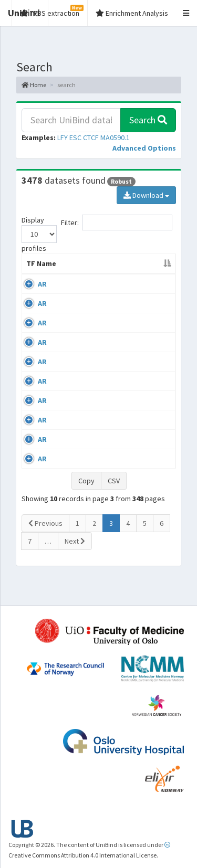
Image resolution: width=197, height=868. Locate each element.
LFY (63, 137)
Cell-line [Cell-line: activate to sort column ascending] (90, 274)
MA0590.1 (115, 137)
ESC (75, 137)
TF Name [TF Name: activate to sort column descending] (36, 269)
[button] (144, 148)
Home (34, 85)
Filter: (117, 223)
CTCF (91, 137)
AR (42, 294)
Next (75, 562)
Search (148, 120)
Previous (45, 544)
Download (146, 195)
